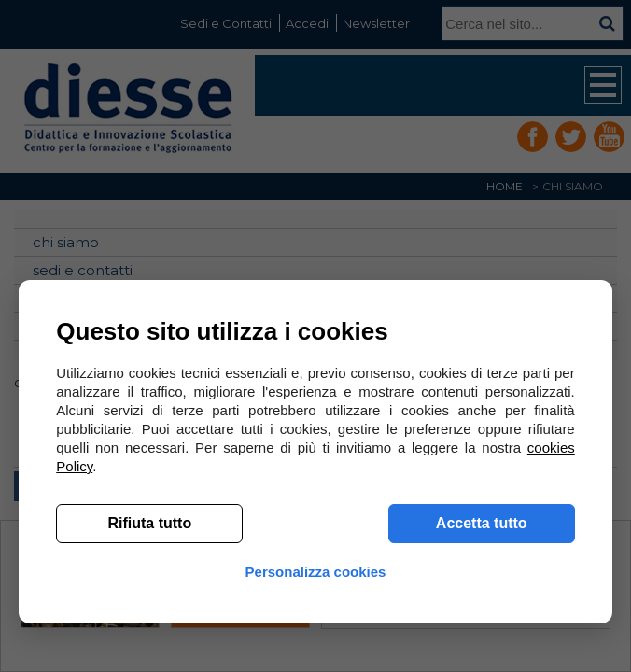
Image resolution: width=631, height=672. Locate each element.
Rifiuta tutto (149, 523)
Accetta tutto (482, 523)
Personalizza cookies (316, 572)
